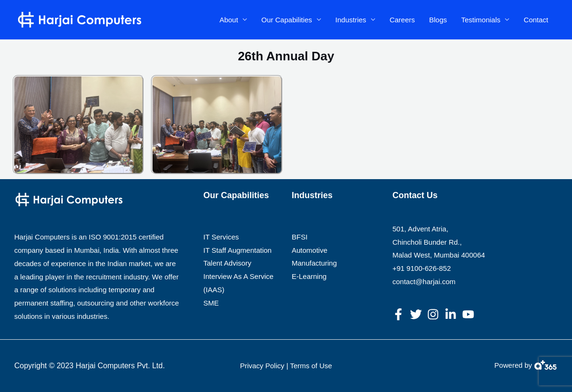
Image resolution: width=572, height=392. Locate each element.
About (229, 20)
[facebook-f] (400, 314)
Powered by (513, 365)
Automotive (310, 250)
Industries (351, 20)
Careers (402, 20)
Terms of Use (311, 366)
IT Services (221, 237)
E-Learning (309, 276)
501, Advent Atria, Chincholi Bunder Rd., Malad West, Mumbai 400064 (439, 242)
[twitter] (418, 314)
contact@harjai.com (424, 282)
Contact (536, 20)
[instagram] (435, 314)
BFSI (300, 237)
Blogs (438, 20)
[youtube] (470, 314)
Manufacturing (314, 263)
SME (211, 303)
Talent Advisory (227, 263)
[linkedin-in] (453, 314)
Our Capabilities (287, 20)
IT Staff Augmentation (238, 250)
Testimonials (481, 20)
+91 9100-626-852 (422, 268)
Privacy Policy (262, 366)
